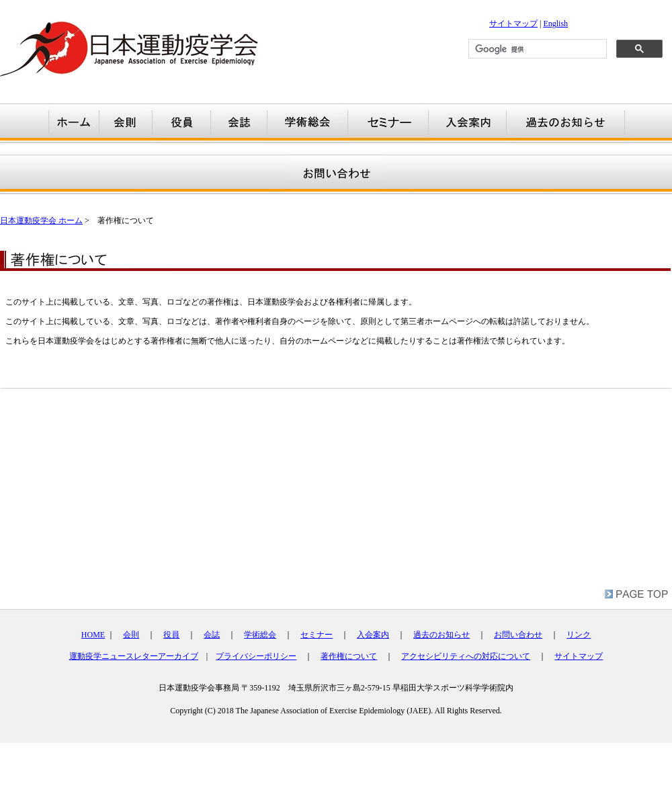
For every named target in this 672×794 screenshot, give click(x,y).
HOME (93, 635)
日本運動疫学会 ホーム (41, 221)
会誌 (212, 635)
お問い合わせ (518, 635)
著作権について (349, 656)
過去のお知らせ (442, 635)
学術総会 (260, 635)
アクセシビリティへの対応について (466, 656)
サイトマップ (513, 24)
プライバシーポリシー (256, 656)
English (555, 24)
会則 (131, 635)
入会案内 (373, 635)
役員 (171, 635)
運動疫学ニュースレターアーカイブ (134, 656)
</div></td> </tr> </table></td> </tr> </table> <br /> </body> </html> (336, 706)
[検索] (536, 49)
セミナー (317, 635)
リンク (579, 635)
